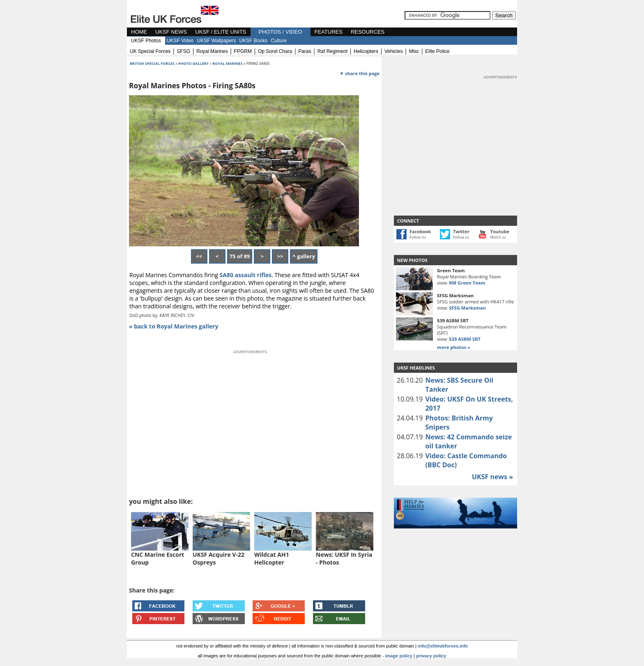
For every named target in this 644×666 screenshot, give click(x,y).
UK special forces (150, 51)
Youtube (500, 231)
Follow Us (418, 237)
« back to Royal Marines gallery (174, 326)
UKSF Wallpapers (217, 41)
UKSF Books (253, 41)
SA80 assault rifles (246, 275)
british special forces (152, 63)
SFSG (183, 51)
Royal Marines (227, 63)
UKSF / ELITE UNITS (221, 32)
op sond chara (275, 51)
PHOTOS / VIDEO (281, 32)
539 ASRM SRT (465, 339)
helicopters (366, 51)
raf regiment (332, 51)
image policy (399, 656)
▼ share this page (360, 73)
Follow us (461, 237)
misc (414, 51)
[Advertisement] (455, 131)
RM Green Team (467, 283)
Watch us (498, 237)
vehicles (394, 51)
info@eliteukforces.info (443, 646)
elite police (437, 51)
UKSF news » (492, 477)
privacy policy (431, 656)
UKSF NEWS (171, 32)
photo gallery (194, 63)
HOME (139, 32)
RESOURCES (368, 32)
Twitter (461, 231)
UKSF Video (180, 41)
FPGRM (243, 51)
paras (305, 51)
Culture (279, 41)
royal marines (212, 51)
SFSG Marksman (467, 308)
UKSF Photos (146, 41)
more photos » (454, 347)
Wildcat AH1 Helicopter (272, 558)
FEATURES (329, 32)
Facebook (420, 231)
